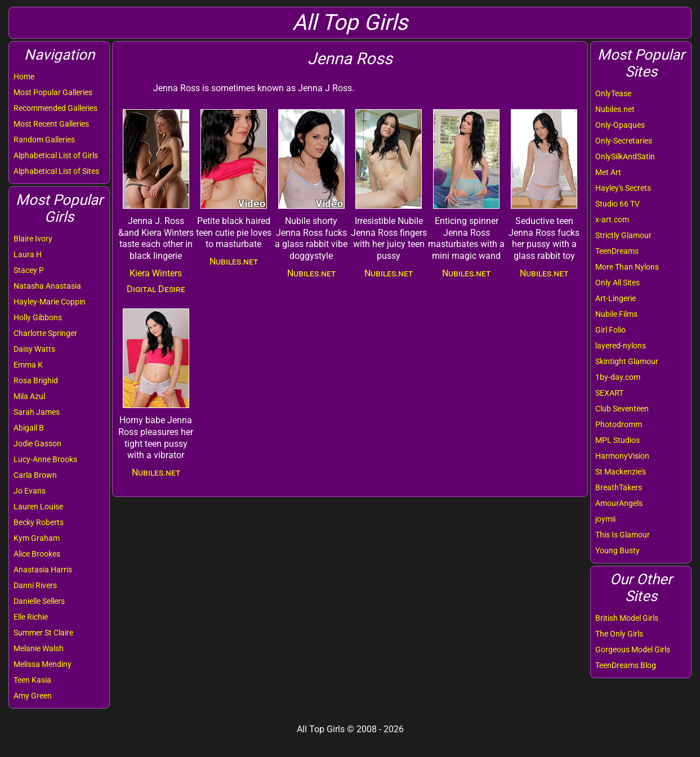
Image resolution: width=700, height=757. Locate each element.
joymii (605, 519)
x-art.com (612, 220)
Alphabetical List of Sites (56, 171)
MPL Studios (617, 440)
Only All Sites (617, 283)
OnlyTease (613, 93)
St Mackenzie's (621, 472)
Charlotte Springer (45, 333)
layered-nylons (621, 346)
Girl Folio (610, 330)
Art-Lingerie (616, 298)
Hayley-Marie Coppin (50, 302)
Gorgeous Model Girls (633, 650)
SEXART (609, 393)
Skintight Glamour (627, 361)
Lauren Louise (38, 507)
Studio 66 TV (617, 204)
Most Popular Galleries (53, 92)
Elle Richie (31, 617)
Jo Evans (30, 491)
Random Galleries (44, 140)
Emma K (28, 365)
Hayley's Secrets (623, 188)
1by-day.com (618, 377)
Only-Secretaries (624, 141)
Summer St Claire (43, 633)
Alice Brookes (37, 554)
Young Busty (617, 550)
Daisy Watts (34, 349)
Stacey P (29, 270)
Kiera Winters (156, 273)
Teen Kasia (32, 680)
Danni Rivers (35, 585)
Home (24, 77)
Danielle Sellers (39, 601)
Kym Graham (37, 538)
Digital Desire (156, 289)
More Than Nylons (627, 267)
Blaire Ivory (33, 239)
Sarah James (37, 412)
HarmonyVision (622, 456)
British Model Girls (627, 618)
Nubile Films (616, 314)
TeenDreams (617, 251)
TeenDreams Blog (626, 665)
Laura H (28, 254)
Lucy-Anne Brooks (45, 459)
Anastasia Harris (43, 570)
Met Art (608, 172)
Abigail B (29, 428)
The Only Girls (619, 634)
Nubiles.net (615, 109)
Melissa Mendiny (43, 664)
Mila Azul (29, 396)
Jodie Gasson (37, 444)
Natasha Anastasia (47, 286)
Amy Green (33, 696)
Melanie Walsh (39, 648)
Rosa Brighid (36, 380)
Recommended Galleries (55, 108)
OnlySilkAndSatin (625, 156)
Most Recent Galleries (51, 124)
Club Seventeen (622, 409)
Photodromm (619, 424)
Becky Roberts (39, 522)
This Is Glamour (623, 535)
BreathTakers (619, 487)
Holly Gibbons (38, 317)
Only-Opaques (620, 125)
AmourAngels (619, 503)
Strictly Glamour (623, 235)
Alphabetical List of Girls (56, 155)
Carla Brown (35, 475)
